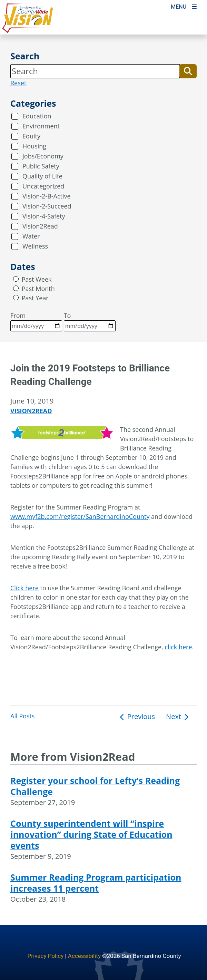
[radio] (16, 279)
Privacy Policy (46, 956)
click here (178, 647)
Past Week (37, 279)
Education (37, 116)
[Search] (95, 71)
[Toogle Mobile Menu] (184, 6)
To (90, 321)
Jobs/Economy (43, 156)
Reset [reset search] (18, 83)
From (36, 321)
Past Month (38, 289)
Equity (31, 136)
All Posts (22, 716)
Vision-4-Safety (44, 216)
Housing (34, 146)
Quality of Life (42, 176)
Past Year (35, 298)
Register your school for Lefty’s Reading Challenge (95, 786)
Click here (24, 588)
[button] (188, 71)
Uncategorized (43, 186)
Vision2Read (40, 226)
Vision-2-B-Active (47, 196)
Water (31, 236)
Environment (41, 126)
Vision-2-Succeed (47, 206)
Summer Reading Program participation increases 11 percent (96, 883)
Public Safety (41, 166)
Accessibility (84, 956)
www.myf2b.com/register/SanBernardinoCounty (80, 516)
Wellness (35, 246)
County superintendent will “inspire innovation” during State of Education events (91, 834)
